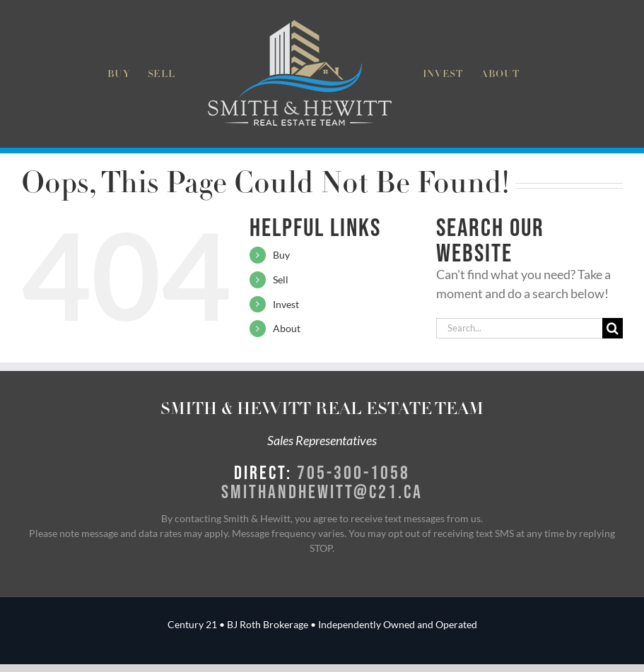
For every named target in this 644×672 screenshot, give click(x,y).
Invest (286, 304)
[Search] (613, 328)
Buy (281, 255)
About (287, 328)
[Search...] (519, 328)
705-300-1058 (353, 472)
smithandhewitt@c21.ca (322, 491)
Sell (281, 279)
